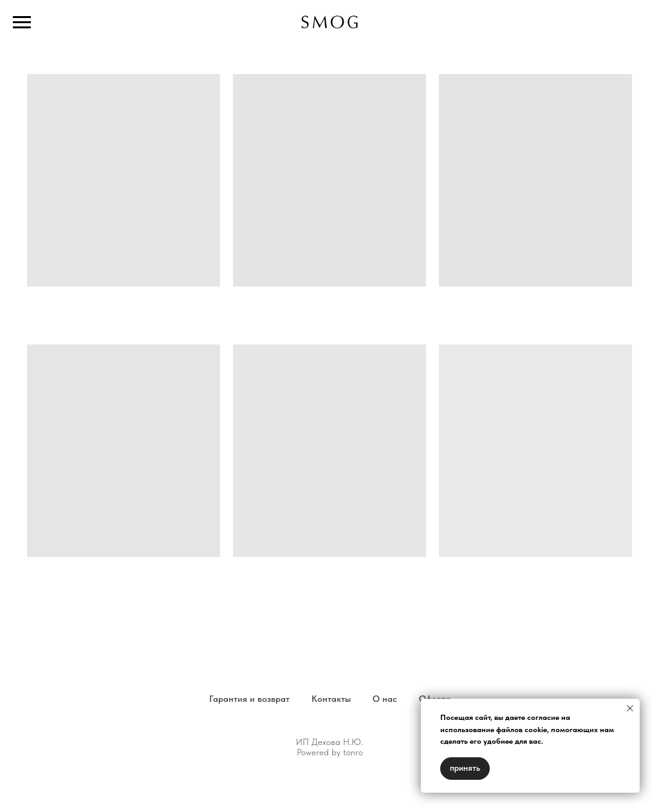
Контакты (331, 699)
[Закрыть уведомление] (630, 708)
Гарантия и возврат (249, 699)
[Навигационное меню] (22, 23)
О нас (385, 699)
